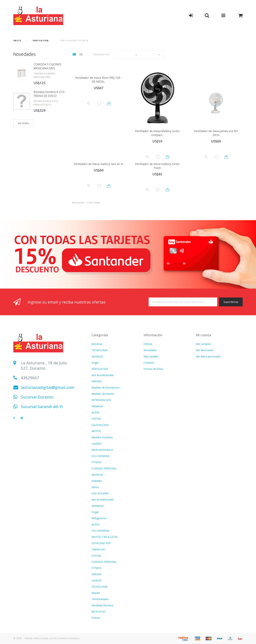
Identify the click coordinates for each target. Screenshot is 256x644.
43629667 (30, 378)
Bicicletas (97, 344)
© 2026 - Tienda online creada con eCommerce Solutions (46, 638)
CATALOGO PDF (101, 543)
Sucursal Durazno (37, 397)
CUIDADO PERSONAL (104, 468)
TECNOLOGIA (100, 350)
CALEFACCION (100, 425)
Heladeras (97, 406)
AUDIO (96, 412)
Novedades (25, 54)
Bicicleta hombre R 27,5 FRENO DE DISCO (49, 94)
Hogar (95, 363)
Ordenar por (101, 54)
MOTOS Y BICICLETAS (105, 537)
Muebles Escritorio (102, 437)
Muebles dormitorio (103, 394)
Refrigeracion (99, 518)
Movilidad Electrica (102, 605)
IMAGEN (96, 381)
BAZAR (96, 593)
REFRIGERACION (101, 400)
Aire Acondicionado (103, 375)
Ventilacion (98, 506)
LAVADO (97, 444)
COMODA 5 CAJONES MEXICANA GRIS (47, 66)
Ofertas (148, 344)
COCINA (96, 419)
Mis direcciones (205, 350)
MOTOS (96, 431)
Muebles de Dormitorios (106, 388)
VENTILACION (41, 40)
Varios (95, 487)
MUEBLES (97, 356)
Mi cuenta (203, 335)
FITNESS (97, 462)
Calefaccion (98, 549)
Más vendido (151, 356)
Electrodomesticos (102, 450)
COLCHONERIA (100, 456)
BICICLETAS (98, 612)
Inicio (17, 40)
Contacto (149, 363)
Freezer (96, 618)
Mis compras (203, 344)
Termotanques (100, 599)
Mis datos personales (208, 356)
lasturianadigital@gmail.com (47, 387)
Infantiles (97, 481)
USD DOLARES (100, 493)
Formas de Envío (153, 369)
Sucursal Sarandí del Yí (42, 406)
